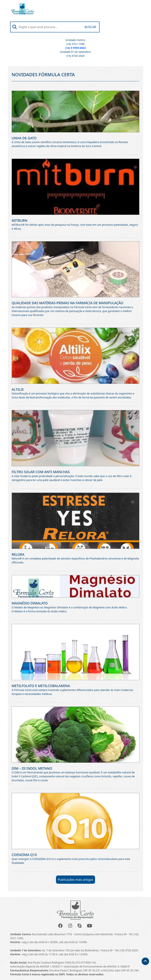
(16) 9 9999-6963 (75, 48)
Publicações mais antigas (75, 880)
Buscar (90, 27)
